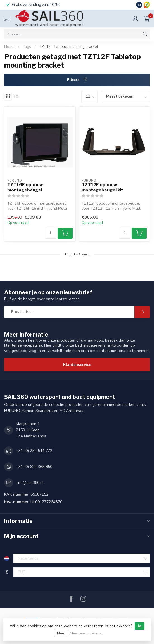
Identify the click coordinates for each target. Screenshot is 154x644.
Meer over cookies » (86, 633)
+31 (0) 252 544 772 (34, 451)
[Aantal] (51, 233)
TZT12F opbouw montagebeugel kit (102, 187)
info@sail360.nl (30, 483)
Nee (61, 633)
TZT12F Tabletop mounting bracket (69, 47)
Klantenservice (77, 365)
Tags (27, 47)
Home (9, 47)
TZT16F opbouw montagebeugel (25, 187)
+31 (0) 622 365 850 (34, 467)
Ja (140, 626)
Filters (77, 80)
